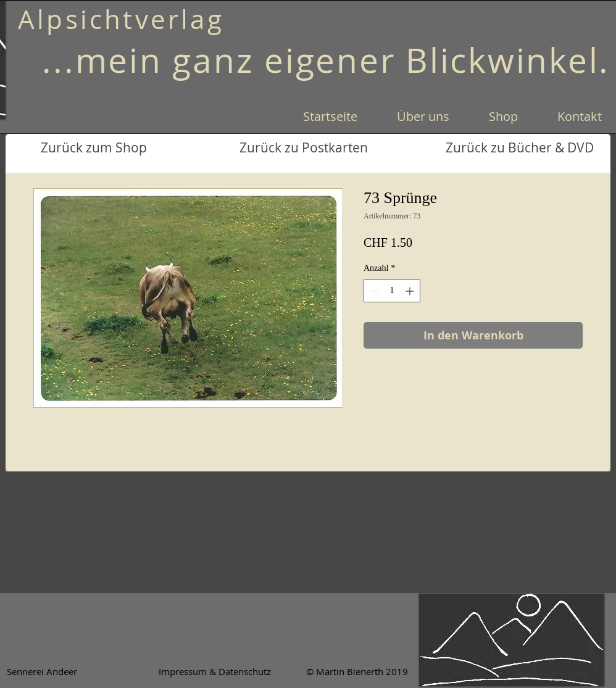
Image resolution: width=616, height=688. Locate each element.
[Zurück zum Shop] (94, 148)
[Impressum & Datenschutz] (215, 671)
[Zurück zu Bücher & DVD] (520, 148)
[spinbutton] (392, 291)
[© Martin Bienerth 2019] (357, 671)
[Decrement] (373, 291)
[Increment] (411, 291)
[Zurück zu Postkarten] (303, 148)
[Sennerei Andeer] (42, 671)
